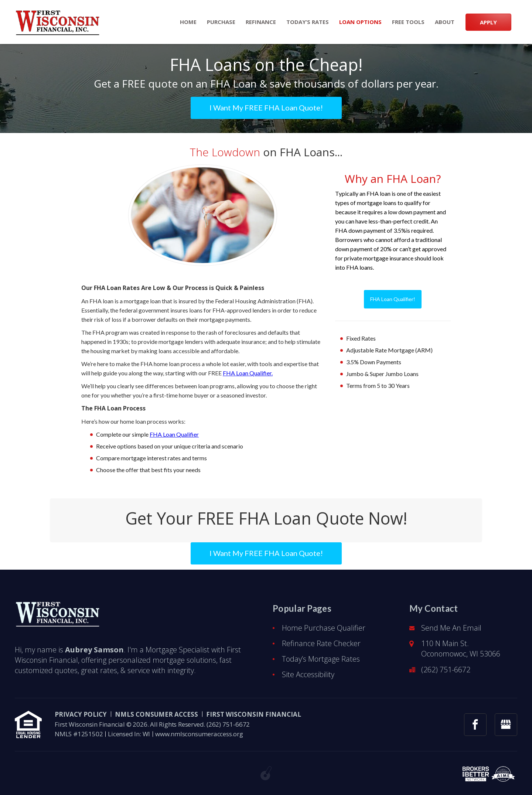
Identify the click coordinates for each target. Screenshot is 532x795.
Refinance (261, 22)
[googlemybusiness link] (506, 725)
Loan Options (360, 22)
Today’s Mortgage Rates (321, 659)
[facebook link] (475, 725)
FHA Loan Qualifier (174, 434)
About (445, 22)
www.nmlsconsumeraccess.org (199, 734)
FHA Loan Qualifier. (248, 373)
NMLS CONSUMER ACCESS (156, 714)
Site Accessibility (308, 674)
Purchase (221, 22)
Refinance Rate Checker (321, 643)
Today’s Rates (308, 22)
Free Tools (408, 22)
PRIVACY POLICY (81, 714)
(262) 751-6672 (446, 670)
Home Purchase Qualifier (324, 628)
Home (188, 22)
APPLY (488, 22)
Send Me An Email (451, 628)
